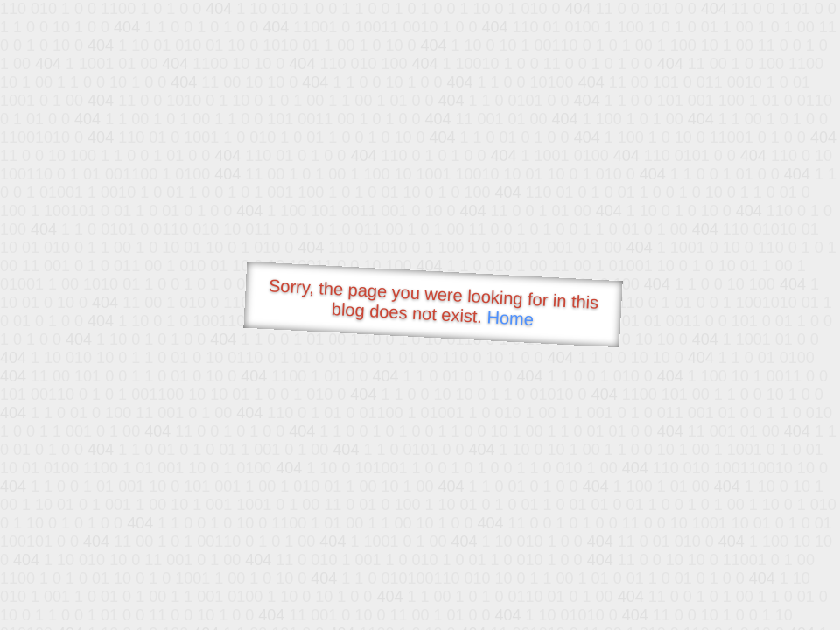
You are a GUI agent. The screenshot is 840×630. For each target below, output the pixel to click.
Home (510, 318)
